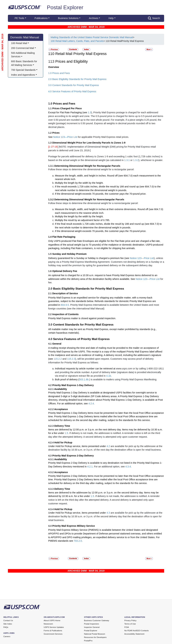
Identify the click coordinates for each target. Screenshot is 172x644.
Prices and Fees (64, 104)
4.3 (108, 513)
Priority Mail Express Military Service (73, 526)
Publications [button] (41, 18)
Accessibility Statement (134, 634)
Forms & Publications (53, 631)
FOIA (127, 627)
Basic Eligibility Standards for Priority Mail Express (89, 289)
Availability (61, 389)
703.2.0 (78, 541)
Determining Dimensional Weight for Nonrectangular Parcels (89, 199)
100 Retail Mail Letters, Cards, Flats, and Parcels (77, 41)
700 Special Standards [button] (23, 70)
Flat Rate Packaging (64, 237)
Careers (7, 636)
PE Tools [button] (19, 18)
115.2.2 (58, 359)
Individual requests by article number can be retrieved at (85, 369)
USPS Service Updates (54, 627)
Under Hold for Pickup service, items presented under (77, 446)
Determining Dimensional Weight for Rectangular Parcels (87, 166)
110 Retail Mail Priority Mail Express (77, 54)
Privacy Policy (130, 620)
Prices (56, 133)
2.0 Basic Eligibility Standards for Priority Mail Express (77, 79)
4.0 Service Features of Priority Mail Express (72, 91)
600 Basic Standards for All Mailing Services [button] (24, 63)
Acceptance (61, 409)
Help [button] (111, 18)
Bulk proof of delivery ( (67, 379)
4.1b (109, 376)
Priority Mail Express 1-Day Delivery (73, 385)
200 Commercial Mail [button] (23, 48)
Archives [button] (93, 18)
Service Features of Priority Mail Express (81, 339)
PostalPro (88, 641)
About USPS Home (52, 620)
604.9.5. (65, 305)
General (57, 344)
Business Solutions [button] (68, 18)
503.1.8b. (84, 379)
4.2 (108, 446)
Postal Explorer (65, 7)
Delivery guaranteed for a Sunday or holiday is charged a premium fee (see (89, 258)
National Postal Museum (95, 634)
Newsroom (48, 624)
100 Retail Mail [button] (19, 43)
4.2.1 (90, 467)
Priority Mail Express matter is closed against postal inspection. (82, 318)
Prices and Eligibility (71, 61)
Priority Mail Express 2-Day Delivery (73, 456)
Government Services (53, 634)
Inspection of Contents (65, 314)
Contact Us (8, 620)
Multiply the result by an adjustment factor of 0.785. (82, 220)
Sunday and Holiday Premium (69, 254)
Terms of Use (130, 624)
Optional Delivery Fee (65, 271)
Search (154, 18)
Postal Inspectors (91, 624)
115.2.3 (71, 359)
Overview (54, 67)
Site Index (8, 624)
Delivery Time (62, 426)
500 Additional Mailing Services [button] (23, 55)
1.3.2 (136, 160)
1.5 (66, 433)
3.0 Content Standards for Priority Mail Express (74, 85)
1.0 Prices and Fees (59, 73)
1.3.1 (127, 160)
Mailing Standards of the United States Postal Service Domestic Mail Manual (92, 37)
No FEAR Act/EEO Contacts (136, 631)
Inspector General (92, 627)
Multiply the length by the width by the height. (79, 183)
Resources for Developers (95, 637)
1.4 (50, 237)
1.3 (90, 112)
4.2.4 (91, 404)
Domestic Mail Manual (25, 37)
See (51, 137)
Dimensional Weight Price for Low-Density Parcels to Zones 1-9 (89, 143)
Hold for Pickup (63, 442)
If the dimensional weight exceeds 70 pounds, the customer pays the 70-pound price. (101, 194)
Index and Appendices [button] (23, 75)
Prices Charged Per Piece (67, 108)
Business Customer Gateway (96, 620)
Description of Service (65, 293)
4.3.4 (128, 467)
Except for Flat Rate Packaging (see (68, 112)
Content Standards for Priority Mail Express (83, 325)
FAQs (6, 627)
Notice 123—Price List (65, 137)
